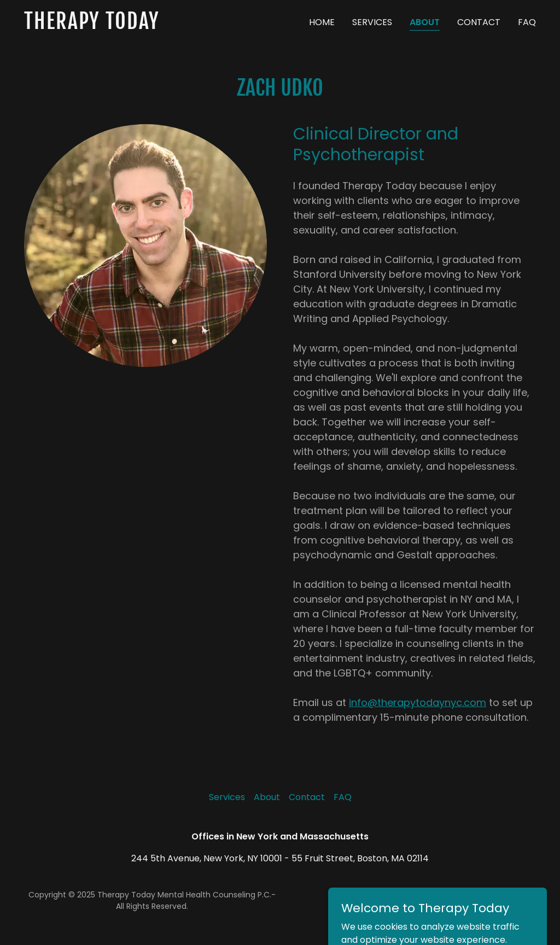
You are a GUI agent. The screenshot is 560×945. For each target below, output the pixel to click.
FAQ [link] (527, 22)
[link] (114, 26)
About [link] (425, 22)
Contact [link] (479, 22)
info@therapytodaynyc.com (418, 702)
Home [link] (322, 22)
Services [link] (372, 22)
